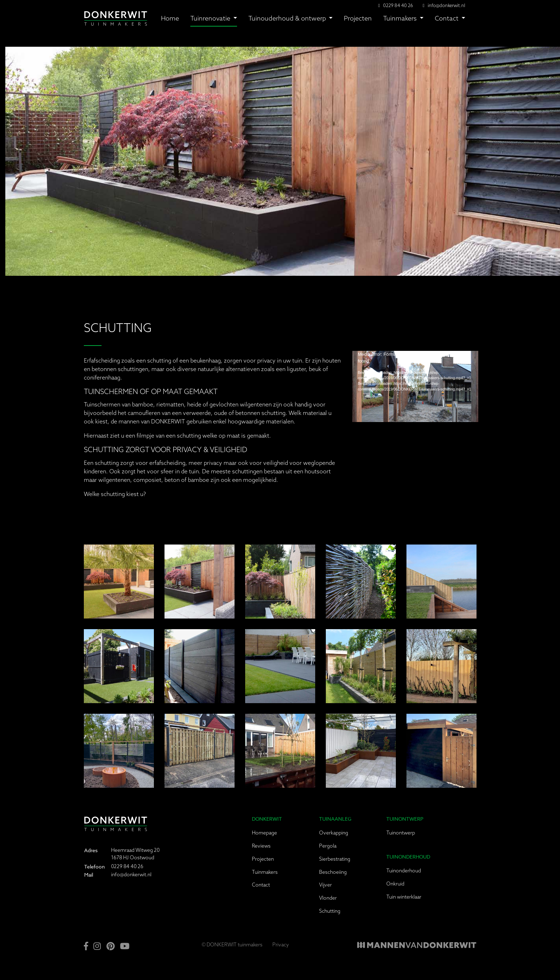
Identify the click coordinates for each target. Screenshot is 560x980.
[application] (415, 386)
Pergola (328, 846)
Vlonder (328, 898)
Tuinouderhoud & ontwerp (288, 18)
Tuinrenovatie (211, 18)
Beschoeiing (333, 872)
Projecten (358, 18)
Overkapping (334, 833)
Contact (447, 18)
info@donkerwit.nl (446, 5)
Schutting (330, 911)
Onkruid (395, 884)
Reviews (261, 846)
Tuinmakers (401, 18)
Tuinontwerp (401, 833)
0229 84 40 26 (127, 866)
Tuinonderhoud (404, 871)
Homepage (264, 833)
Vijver (325, 885)
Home (170, 18)
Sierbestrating (335, 859)
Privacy (281, 945)
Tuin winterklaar (404, 897)
